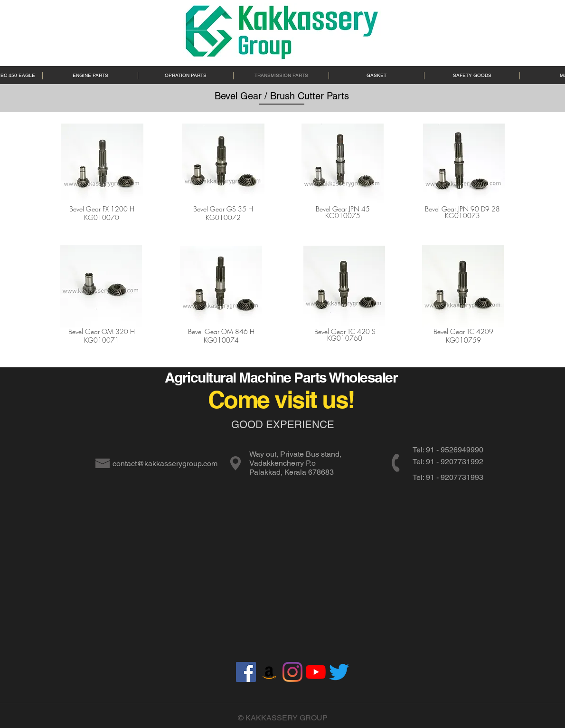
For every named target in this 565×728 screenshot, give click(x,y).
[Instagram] (292, 672)
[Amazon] (269, 672)
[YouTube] (316, 672)
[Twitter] (339, 672)
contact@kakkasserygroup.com (165, 464)
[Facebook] (246, 672)
